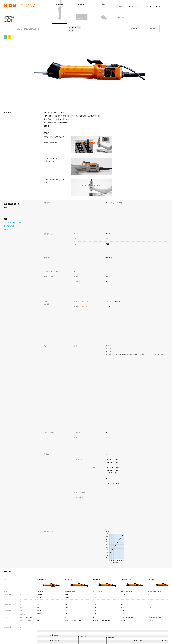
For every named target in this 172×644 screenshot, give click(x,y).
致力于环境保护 (71, 639)
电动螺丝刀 (35, 612)
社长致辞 (69, 618)
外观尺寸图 (7, 229)
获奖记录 (69, 625)
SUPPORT (147, 6)
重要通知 (140, 625)
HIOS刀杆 (85, 244)
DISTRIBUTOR (134, 6)
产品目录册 (141, 622)
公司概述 (69, 615)
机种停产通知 (106, 622)
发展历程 (69, 622)
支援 (103, 612)
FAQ (103, 618)
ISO (67, 636)
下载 (103, 629)
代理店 (104, 625)
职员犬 (68, 632)
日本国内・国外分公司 (74, 629)
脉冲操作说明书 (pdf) (11, 226)
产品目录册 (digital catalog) (14, 223)
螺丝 (32, 618)
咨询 (103, 615)
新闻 (139, 615)
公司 (67, 612)
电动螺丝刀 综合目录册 (145, 618)
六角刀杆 (85, 249)
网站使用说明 (142, 612)
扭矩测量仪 (35, 615)
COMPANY (121, 6)
